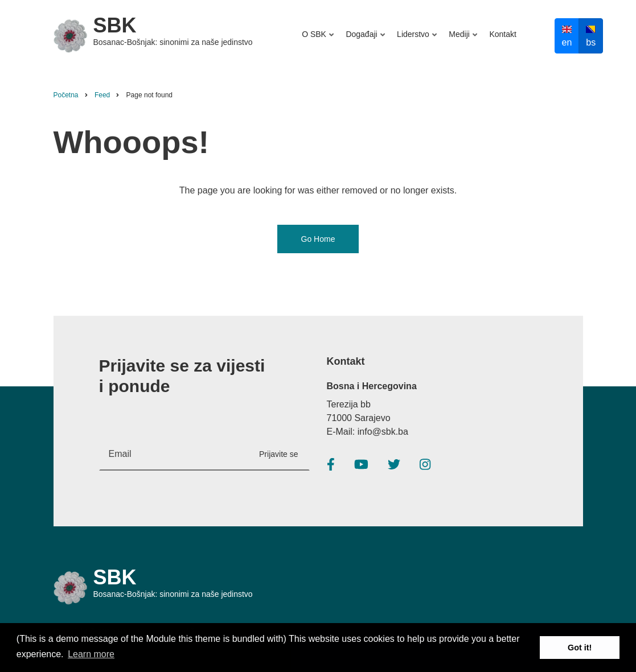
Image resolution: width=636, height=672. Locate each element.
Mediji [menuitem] (461, 40)
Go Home (318, 239)
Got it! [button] (580, 648)
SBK (115, 25)
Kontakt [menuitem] (502, 34)
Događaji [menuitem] (363, 40)
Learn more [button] (91, 654)
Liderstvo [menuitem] (415, 40)
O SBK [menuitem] (319, 40)
